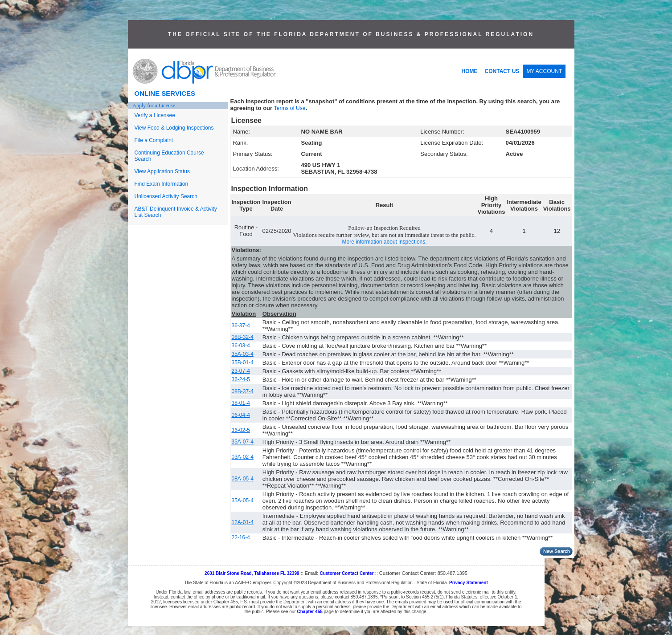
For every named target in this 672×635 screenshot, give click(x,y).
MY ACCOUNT (544, 71)
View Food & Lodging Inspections (174, 128)
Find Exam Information (162, 184)
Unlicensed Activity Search (166, 196)
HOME (470, 71)
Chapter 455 (310, 612)
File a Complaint (154, 140)
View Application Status (162, 171)
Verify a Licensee (155, 115)
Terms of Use (290, 108)
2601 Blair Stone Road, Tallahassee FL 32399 (252, 573)
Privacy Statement (469, 583)
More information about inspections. (384, 242)
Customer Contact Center (346, 573)
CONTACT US (502, 71)
